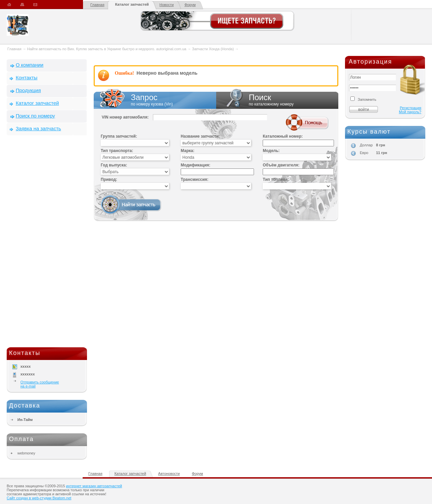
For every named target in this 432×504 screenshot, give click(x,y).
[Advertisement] (47, 243)
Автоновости (169, 474)
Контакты (27, 78)
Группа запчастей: (119, 136)
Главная (97, 5)
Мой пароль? (410, 112)
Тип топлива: (276, 179)
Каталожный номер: (283, 136)
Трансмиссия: (195, 179)
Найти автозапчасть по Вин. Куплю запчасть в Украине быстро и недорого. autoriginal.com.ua (107, 49)
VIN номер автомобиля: (125, 117)
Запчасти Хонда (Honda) (213, 49)
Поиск (277, 100)
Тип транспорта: (117, 151)
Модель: (271, 151)
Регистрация (411, 108)
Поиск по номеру (35, 116)
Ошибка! (124, 73)
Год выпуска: (114, 165)
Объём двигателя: (281, 165)
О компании (30, 65)
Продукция (28, 90)
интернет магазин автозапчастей (94, 486)
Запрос (155, 100)
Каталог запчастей (132, 4)
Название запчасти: (200, 136)
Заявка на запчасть (38, 128)
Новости (167, 5)
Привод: (109, 179)
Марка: (188, 151)
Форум (190, 5)
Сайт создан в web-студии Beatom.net (39, 498)
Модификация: (195, 165)
